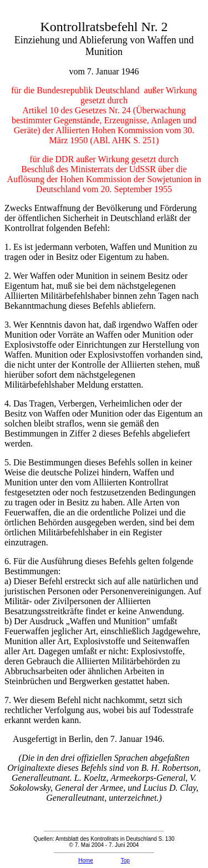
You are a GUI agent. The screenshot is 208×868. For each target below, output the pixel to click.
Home (86, 861)
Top (125, 861)
